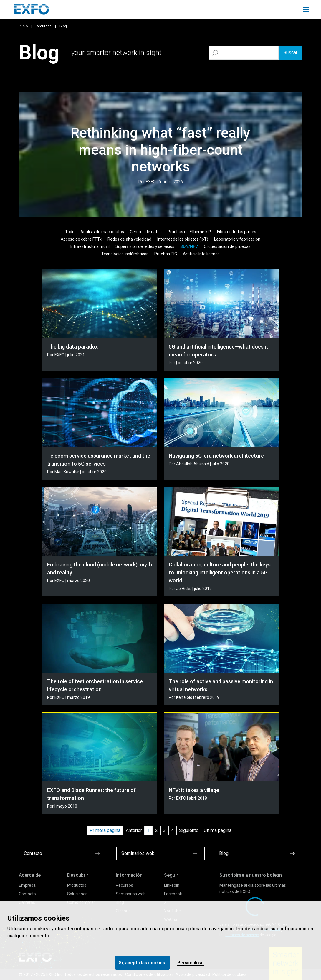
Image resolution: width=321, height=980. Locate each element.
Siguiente (189, 830)
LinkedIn (172, 885)
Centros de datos (146, 232)
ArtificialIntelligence (201, 254)
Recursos (44, 26)
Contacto (27, 894)
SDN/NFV (189, 246)
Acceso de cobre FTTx (81, 239)
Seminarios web (131, 894)
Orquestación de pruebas (227, 246)
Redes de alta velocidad (129, 239)
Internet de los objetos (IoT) (183, 239)
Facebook (173, 894)
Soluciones (77, 894)
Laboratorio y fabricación (237, 239)
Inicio (23, 26)
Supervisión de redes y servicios (145, 246)
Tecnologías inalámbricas (125, 254)
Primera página (105, 830)
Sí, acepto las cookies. (142, 963)
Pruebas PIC (166, 254)
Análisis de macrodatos (102, 232)
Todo (70, 232)
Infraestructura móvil (90, 246)
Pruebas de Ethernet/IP (189, 232)
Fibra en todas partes (237, 232)
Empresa (27, 885)
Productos (77, 885)
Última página (218, 830)
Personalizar (191, 963)
